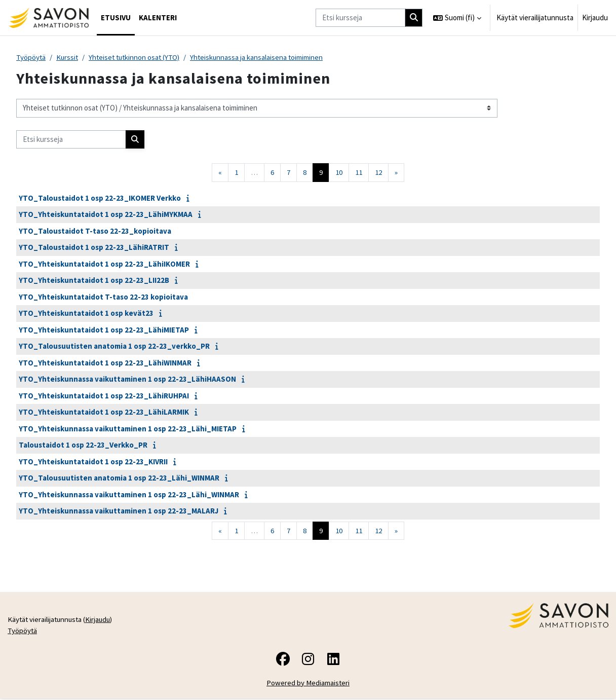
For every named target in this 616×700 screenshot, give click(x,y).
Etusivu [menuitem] (116, 17)
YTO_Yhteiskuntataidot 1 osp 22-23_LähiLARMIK (104, 412)
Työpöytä (31, 57)
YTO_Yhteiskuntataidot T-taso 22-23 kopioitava (103, 297)
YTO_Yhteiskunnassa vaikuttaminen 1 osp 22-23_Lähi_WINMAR (129, 494)
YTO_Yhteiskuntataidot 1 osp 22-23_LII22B (94, 281)
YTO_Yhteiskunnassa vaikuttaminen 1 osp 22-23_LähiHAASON (127, 379)
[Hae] (414, 18)
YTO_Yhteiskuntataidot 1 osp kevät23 (86, 314)
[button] (457, 18)
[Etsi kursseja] (360, 18)
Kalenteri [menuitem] (158, 17)
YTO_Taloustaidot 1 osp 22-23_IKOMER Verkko (100, 198)
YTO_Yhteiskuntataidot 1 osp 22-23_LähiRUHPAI (104, 396)
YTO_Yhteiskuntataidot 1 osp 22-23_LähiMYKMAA (106, 215)
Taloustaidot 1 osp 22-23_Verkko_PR (83, 445)
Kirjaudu (595, 17)
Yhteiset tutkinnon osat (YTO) (138, 57)
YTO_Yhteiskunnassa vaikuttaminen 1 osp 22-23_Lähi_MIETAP (128, 429)
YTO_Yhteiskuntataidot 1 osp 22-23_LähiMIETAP (104, 330)
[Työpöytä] (48, 18)
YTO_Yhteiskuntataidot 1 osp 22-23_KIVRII (93, 462)
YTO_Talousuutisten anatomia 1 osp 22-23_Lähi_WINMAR (119, 478)
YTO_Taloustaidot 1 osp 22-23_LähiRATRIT (94, 248)
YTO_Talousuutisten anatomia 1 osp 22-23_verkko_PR (114, 346)
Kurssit (69, 57)
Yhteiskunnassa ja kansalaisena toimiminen (263, 57)
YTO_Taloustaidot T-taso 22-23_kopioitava (95, 231)
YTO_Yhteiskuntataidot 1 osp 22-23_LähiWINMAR (105, 363)
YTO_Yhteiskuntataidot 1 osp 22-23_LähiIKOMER (104, 264)
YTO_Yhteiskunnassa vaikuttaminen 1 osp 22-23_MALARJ (119, 511)
